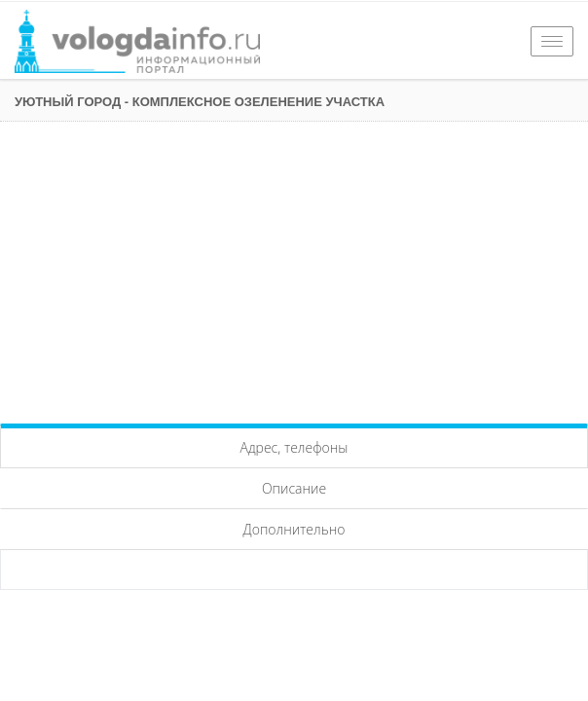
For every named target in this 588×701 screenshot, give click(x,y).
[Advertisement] (294, 268)
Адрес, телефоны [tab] (294, 447)
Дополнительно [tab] (294, 529)
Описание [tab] (294, 488)
